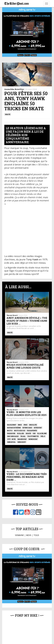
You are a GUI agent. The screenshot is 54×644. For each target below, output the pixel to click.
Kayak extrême (14, 428)
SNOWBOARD (13, 436)
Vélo (43, 436)
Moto (10, 430)
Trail (23, 436)
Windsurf (33, 439)
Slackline (42, 433)
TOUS (36, 535)
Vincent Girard (12, 315)
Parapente (32, 430)
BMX (20, 425)
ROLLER (21, 433)
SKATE (8, 114)
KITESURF (38, 428)
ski (34, 433)
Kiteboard (27, 428)
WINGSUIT (22, 442)
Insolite (33, 425)
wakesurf (22, 439)
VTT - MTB (11, 439)
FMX (26, 425)
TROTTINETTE (33, 436)
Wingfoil (11, 442)
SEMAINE (19, 535)
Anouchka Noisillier (14, 89)
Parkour (11, 433)
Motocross (20, 430)
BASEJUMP (12, 425)
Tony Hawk (32, 259)
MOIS (29, 535)
